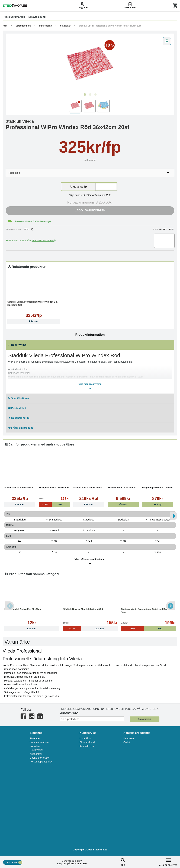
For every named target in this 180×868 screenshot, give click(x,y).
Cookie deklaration (40, 758)
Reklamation (37, 750)
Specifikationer (19, 398)
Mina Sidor (85, 738)
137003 (28, 230)
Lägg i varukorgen (90, 210)
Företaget (35, 738)
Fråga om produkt (21, 428)
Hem (5, 26)
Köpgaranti (36, 754)
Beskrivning (17, 345)
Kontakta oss (87, 746)
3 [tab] (95, 95)
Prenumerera (144, 719)
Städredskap (45, 26)
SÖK (123, 862)
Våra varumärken (39, 742)
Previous (10, 606)
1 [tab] (85, 95)
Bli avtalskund (87, 742)
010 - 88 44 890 (79, 864)
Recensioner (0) (19, 418)
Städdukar (65, 26)
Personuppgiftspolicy (41, 762)
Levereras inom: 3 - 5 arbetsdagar (33, 221)
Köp (123, 504)
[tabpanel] (90, 63)
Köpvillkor (35, 746)
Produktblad (17, 408)
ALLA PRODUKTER (168, 862)
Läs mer (34, 321)
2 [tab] (90, 95)
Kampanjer (129, 738)
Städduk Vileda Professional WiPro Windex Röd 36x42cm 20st (110, 26)
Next (170, 606)
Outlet (127, 742)
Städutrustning (23, 26)
